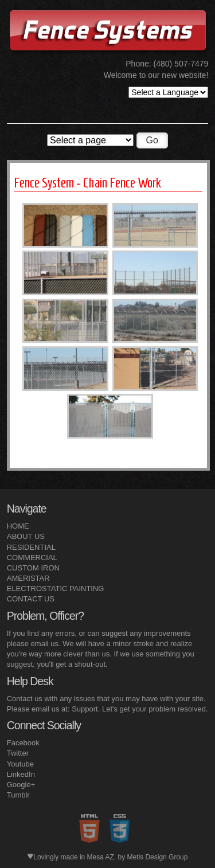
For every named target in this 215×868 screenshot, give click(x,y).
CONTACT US (31, 599)
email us (45, 644)
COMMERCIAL (32, 558)
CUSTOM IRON (33, 568)
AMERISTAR (28, 578)
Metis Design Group (157, 857)
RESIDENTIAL (31, 547)
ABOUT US (26, 536)
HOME (18, 526)
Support (85, 709)
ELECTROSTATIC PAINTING (56, 589)
